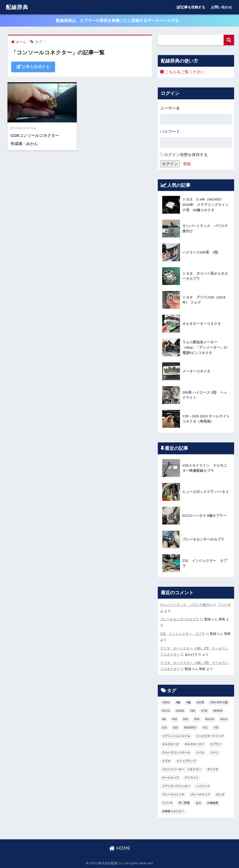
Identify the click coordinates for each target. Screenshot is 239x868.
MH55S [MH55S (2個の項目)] (218, 711)
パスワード (170, 132)
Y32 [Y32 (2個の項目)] (216, 728)
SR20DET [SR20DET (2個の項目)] (190, 728)
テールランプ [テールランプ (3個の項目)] (170, 778)
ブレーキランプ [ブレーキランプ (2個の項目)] (200, 795)
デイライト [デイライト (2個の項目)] (192, 778)
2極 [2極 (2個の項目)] (178, 702)
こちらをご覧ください (183, 72)
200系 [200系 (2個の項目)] (200, 702)
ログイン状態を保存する (184, 155)
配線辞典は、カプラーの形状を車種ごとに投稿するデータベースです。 (119, 21)
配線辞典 (17, 7)
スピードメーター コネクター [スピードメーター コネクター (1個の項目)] (182, 769)
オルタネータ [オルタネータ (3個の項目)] (170, 744)
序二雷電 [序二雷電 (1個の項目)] (184, 803)
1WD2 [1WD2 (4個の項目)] (166, 702)
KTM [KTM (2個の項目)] (204, 711)
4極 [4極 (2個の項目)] (188, 702)
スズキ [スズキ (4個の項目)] (166, 761)
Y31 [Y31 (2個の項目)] (205, 728)
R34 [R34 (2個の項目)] (197, 719)
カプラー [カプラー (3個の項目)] (216, 744)
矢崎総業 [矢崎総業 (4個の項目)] (213, 803)
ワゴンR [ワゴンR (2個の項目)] (167, 803)
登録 (187, 164)
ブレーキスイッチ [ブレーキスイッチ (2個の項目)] (173, 795)
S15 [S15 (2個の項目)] (175, 728)
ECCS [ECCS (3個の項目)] (166, 711)
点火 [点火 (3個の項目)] (198, 803)
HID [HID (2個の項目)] (193, 711)
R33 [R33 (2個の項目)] (186, 719)
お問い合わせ (221, 7)
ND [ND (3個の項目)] (164, 719)
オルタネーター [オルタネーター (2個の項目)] (194, 744)
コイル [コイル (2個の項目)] (200, 753)
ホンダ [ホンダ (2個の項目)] (220, 795)
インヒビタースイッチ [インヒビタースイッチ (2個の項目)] (210, 736)
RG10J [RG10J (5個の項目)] (210, 719)
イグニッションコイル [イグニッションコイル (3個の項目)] (176, 736)
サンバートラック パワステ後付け (186, 605)
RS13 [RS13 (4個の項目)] (224, 719)
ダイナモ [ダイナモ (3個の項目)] (213, 769)
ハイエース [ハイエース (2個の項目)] (203, 786)
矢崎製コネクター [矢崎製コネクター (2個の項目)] (173, 811)
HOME (120, 848)
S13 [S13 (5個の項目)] (164, 728)
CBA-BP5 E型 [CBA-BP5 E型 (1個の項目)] (219, 702)
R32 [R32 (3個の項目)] (175, 719)
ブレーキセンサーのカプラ (180, 619)
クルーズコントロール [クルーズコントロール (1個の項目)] (176, 753)
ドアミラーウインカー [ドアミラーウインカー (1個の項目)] (176, 786)
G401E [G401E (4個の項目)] (180, 711)
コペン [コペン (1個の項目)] (214, 753)
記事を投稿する (191, 7)
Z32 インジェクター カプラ (183, 634)
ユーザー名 (170, 108)
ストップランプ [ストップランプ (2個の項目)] (186, 761)
